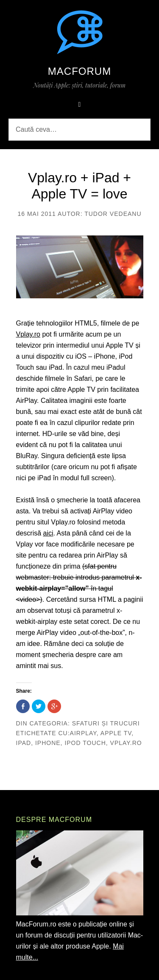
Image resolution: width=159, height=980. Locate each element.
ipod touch (85, 743)
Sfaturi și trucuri (106, 723)
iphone (48, 743)
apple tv (116, 733)
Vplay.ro (28, 334)
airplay (83, 733)
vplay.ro (126, 743)
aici (48, 533)
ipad (24, 743)
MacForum (79, 71)
